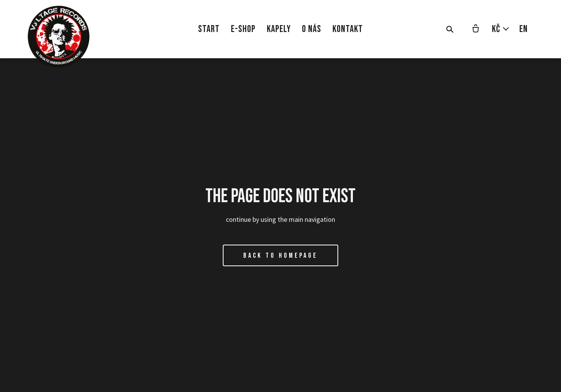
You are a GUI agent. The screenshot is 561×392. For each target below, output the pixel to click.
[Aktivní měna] (501, 29)
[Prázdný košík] (476, 29)
